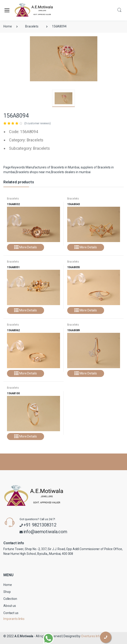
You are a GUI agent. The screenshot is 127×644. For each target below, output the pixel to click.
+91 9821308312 (40, 525)
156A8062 (13, 330)
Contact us (11, 613)
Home (8, 26)
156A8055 (74, 267)
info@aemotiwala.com (45, 532)
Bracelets (32, 26)
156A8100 (13, 393)
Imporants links (14, 619)
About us (10, 606)
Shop (7, 592)
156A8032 (13, 204)
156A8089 (74, 330)
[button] (119, 10)
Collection (10, 599)
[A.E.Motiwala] (26, 10)
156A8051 (13, 267)
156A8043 (74, 204)
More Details (25, 247)
